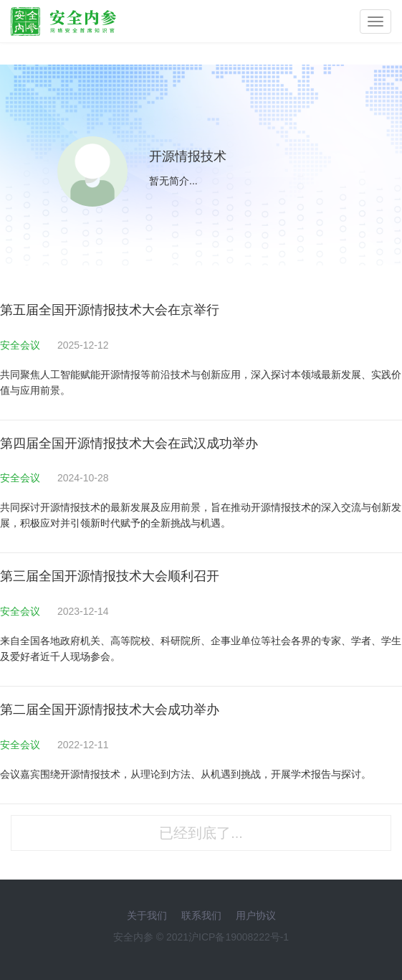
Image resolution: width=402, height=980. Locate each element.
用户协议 (256, 915)
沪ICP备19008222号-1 (239, 937)
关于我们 (147, 915)
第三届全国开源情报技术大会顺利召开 (110, 576)
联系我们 (201, 915)
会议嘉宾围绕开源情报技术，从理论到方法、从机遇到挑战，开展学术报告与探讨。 (186, 774)
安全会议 (21, 345)
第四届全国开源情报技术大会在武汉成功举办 (129, 443)
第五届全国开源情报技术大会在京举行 (110, 310)
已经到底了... (201, 833)
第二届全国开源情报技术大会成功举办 (110, 710)
